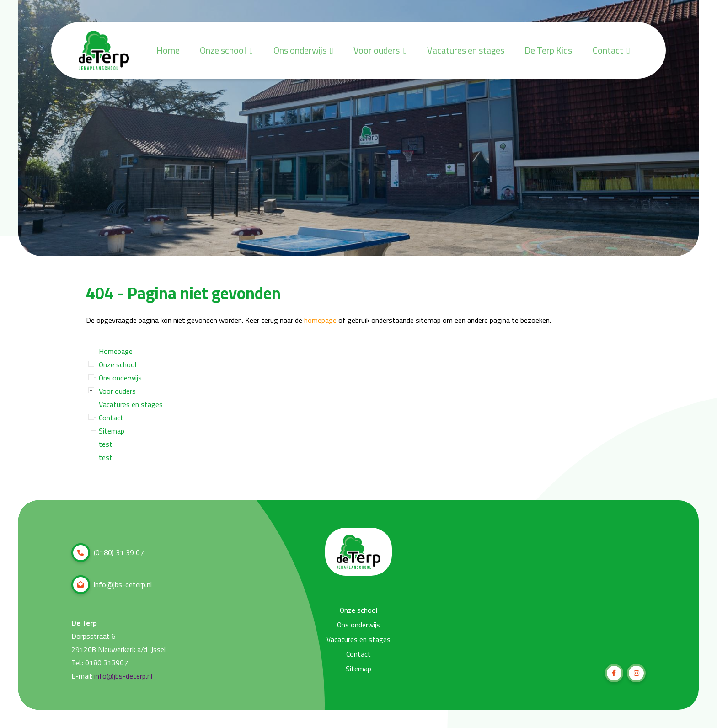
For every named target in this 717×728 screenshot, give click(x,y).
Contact (610, 50)
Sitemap (112, 431)
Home (155, 50)
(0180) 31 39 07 (108, 553)
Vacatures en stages (460, 50)
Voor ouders (372, 50)
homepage (320, 320)
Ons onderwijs (293, 50)
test (106, 444)
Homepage (116, 351)
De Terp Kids (546, 50)
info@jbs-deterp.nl (112, 585)
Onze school (215, 50)
